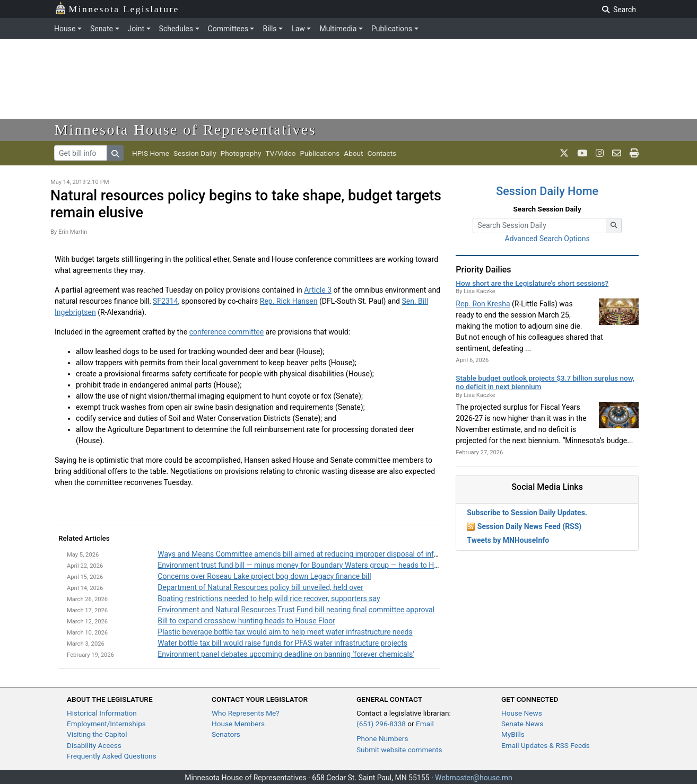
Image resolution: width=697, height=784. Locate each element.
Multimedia (338, 29)
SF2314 (165, 301)
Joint (136, 29)
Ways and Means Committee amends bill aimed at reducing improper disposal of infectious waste (319, 554)
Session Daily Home (547, 191)
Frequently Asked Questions (112, 756)
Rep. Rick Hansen (289, 301)
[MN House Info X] (564, 153)
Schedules (176, 29)
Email (425, 724)
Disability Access (94, 745)
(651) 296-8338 (381, 724)
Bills (269, 29)
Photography (241, 153)
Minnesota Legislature (117, 8)
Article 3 (318, 290)
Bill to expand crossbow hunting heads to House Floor (246, 621)
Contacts (382, 153)
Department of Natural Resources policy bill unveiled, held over (260, 587)
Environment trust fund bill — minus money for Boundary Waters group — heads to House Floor (313, 565)
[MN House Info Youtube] (582, 153)
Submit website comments (399, 750)
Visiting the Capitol (97, 734)
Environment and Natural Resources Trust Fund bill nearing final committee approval (296, 610)
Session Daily (195, 153)
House (65, 29)
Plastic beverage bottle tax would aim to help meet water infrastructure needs (285, 632)
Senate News (522, 724)
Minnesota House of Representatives (185, 130)
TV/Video (280, 153)
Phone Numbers (382, 738)
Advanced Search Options (547, 239)
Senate (102, 29)
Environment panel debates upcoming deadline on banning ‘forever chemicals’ (286, 654)
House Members (238, 724)
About (353, 153)
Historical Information (102, 713)
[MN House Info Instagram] (600, 153)
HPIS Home (151, 153)
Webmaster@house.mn (474, 778)
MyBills (513, 734)
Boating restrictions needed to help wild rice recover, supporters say (269, 598)
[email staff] (617, 153)
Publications (392, 29)
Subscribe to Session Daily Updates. (527, 513)
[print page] (634, 153)
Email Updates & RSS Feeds (546, 745)
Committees (228, 29)
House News (522, 713)
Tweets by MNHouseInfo (508, 540)
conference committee (226, 332)
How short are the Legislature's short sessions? (532, 283)
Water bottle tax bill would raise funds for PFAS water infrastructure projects (282, 643)
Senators (226, 734)
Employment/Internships (106, 724)
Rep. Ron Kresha (483, 304)
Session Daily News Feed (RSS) (529, 526)
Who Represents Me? (246, 713)
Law (298, 29)
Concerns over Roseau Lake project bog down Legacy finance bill (264, 576)
